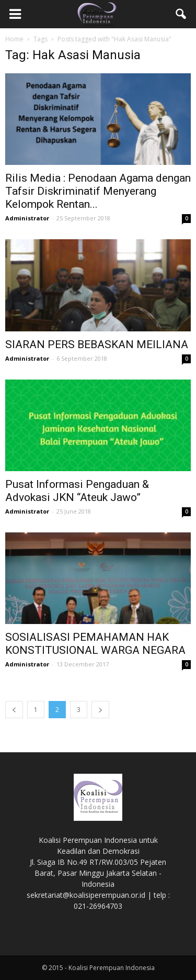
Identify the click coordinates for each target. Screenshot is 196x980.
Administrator (27, 218)
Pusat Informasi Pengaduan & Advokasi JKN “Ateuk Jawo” (77, 491)
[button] (181, 14)
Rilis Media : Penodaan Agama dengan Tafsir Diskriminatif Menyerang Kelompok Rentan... (98, 191)
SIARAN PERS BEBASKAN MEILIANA (97, 344)
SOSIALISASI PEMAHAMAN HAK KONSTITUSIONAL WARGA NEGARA (95, 644)
